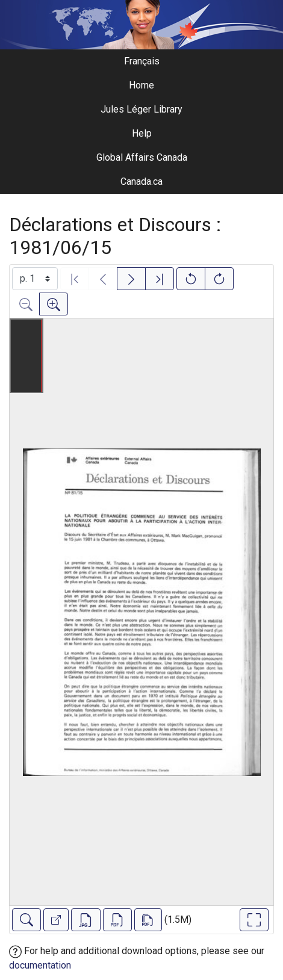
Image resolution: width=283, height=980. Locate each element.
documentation (40, 965)
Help (142, 133)
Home (141, 85)
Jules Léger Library (141, 109)
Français (142, 61)
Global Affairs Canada (142, 157)
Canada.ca (141, 181)
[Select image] (35, 279)
